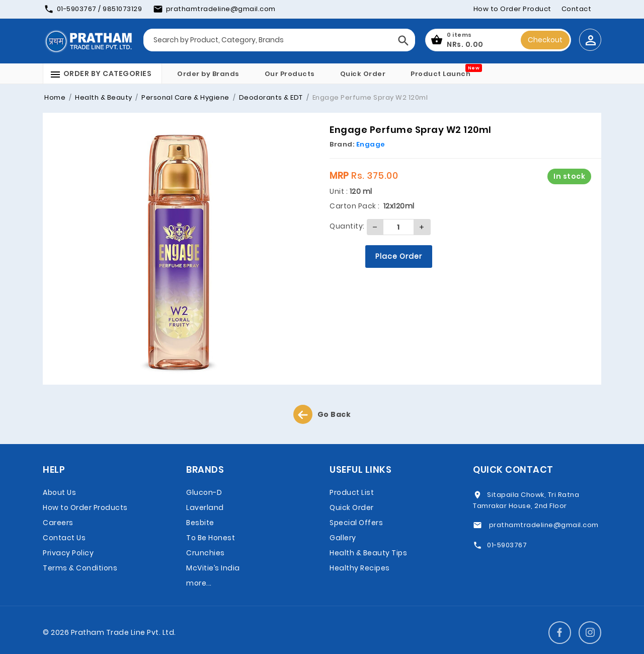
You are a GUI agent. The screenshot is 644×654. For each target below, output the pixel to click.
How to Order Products (85, 507)
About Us (59, 492)
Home (55, 97)
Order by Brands (208, 74)
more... (199, 583)
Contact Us (64, 538)
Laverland (205, 507)
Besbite (200, 523)
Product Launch (440, 74)
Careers (58, 523)
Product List (352, 492)
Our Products (290, 74)
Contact (577, 9)
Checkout (545, 40)
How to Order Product (512, 9)
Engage (371, 144)
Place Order (399, 256)
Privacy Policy (68, 553)
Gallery (343, 538)
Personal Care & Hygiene (185, 97)
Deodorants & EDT (270, 97)
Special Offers (356, 523)
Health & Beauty (103, 97)
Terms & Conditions (80, 568)
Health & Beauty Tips (368, 553)
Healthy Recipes (360, 568)
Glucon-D (204, 492)
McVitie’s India (213, 568)
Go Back (322, 414)
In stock (569, 176)
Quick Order (363, 74)
